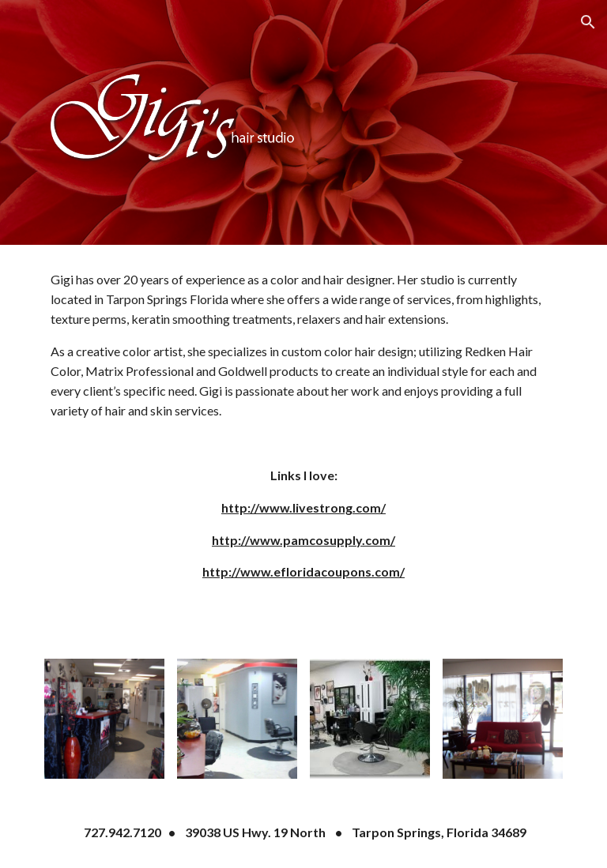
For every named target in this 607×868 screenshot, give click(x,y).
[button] (588, 22)
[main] (303, 442)
